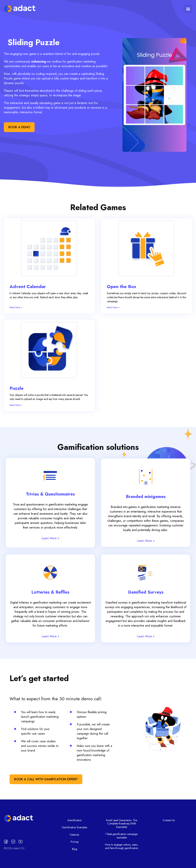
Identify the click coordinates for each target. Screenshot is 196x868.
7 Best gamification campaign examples (122, 836)
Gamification (75, 820)
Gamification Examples (74, 827)
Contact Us (169, 820)
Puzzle (17, 388)
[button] (188, 9)
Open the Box (122, 286)
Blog (75, 849)
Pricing (75, 842)
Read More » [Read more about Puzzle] (16, 405)
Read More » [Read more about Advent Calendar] (16, 307)
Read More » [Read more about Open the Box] (113, 307)
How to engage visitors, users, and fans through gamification (122, 846)
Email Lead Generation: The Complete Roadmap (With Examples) (122, 824)
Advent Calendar (28, 286)
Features (74, 835)
